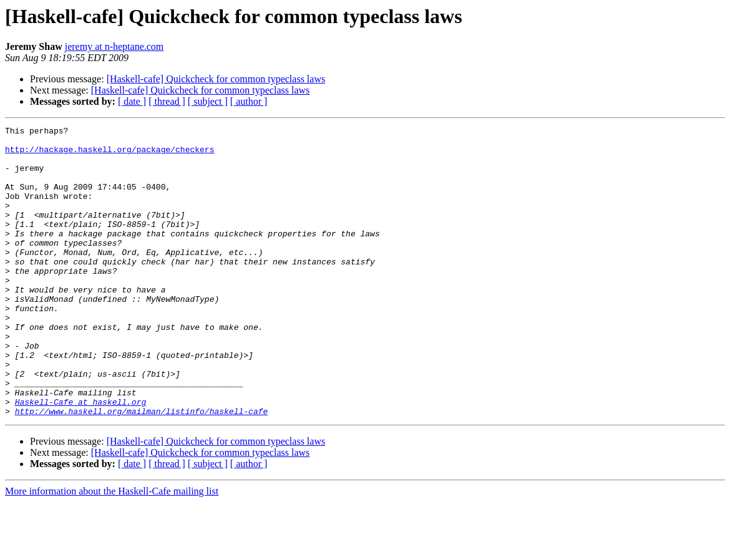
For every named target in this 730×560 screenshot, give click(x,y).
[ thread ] (167, 101)
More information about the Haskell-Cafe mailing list (112, 549)
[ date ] (132, 101)
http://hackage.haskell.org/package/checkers (109, 155)
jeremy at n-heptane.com (114, 46)
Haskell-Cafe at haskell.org (81, 458)
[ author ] (249, 101)
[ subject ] (208, 101)
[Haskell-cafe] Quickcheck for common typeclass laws (216, 79)
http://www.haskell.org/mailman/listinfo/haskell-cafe (142, 469)
